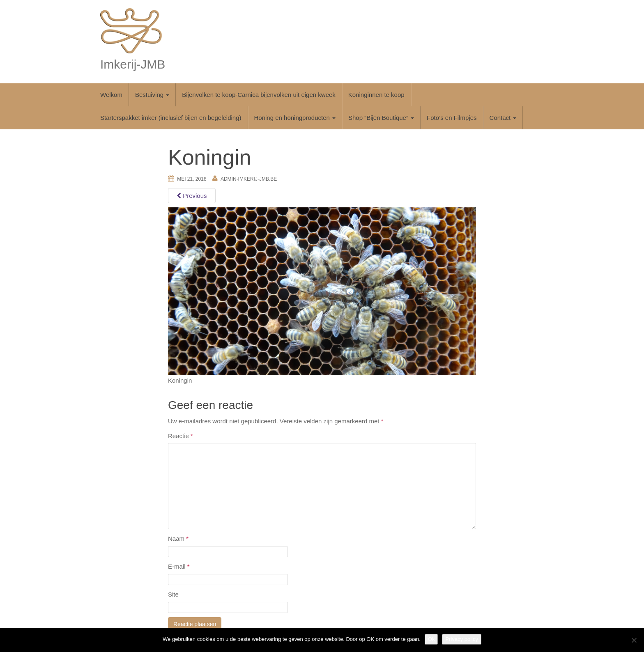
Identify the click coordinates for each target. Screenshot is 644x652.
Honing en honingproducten (295, 118)
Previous (192, 196)
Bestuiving (152, 95)
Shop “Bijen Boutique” (381, 118)
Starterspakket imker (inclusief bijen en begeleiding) (171, 118)
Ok (431, 639)
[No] (634, 640)
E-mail (179, 566)
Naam (178, 538)
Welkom (111, 95)
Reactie (181, 436)
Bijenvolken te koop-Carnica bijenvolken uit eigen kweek (259, 95)
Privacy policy (461, 639)
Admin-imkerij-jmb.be (249, 179)
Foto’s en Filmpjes (452, 118)
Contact (503, 118)
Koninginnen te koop (376, 95)
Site (173, 594)
